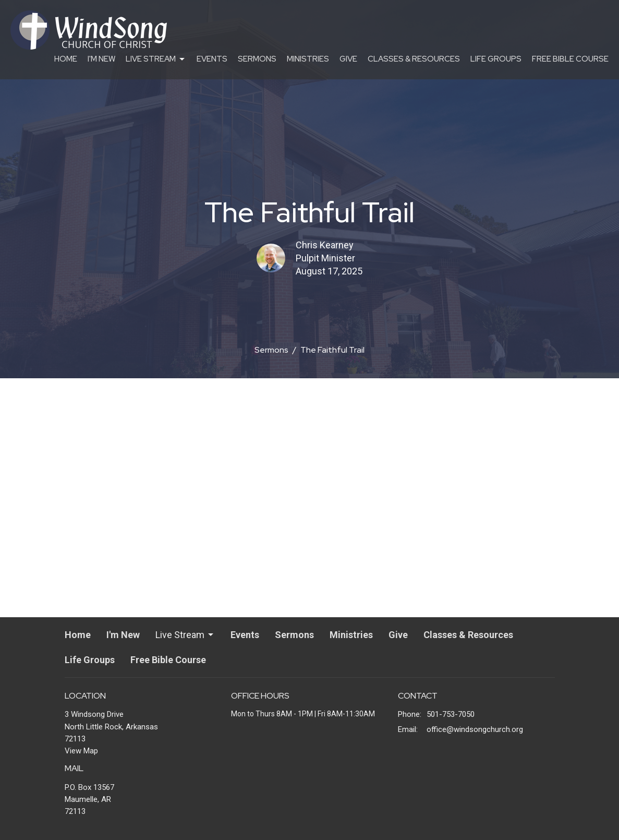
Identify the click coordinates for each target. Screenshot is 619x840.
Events (212, 59)
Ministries (308, 59)
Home (66, 59)
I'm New (101, 59)
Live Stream (156, 59)
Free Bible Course (570, 59)
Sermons (257, 59)
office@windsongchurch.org (475, 729)
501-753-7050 (451, 714)
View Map (81, 751)
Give (348, 59)
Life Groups (496, 59)
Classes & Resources (414, 59)
